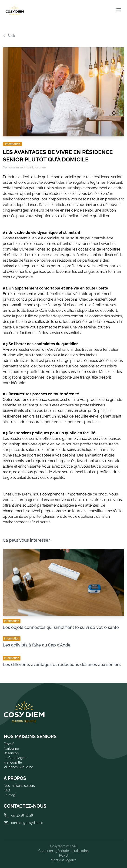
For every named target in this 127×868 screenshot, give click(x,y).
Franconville (13, 762)
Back (9, 36)
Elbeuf (9, 744)
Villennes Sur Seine (18, 767)
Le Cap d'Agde (15, 758)
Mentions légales (64, 860)
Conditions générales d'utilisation (63, 851)
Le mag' (10, 795)
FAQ (7, 790)
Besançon (11, 753)
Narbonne (11, 749)
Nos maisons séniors (19, 786)
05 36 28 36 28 (22, 815)
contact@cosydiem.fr (27, 823)
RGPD (63, 855)
